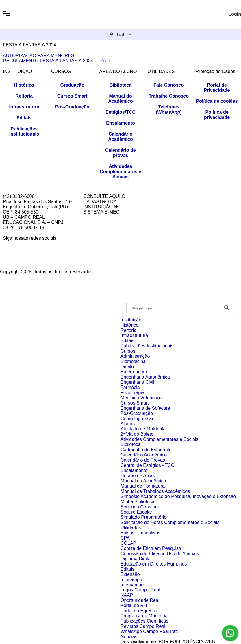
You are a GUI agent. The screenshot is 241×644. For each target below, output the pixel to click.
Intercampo (132, 585)
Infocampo (131, 580)
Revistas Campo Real (143, 626)
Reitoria (24, 96)
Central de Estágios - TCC (147, 465)
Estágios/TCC (120, 112)
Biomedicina (133, 361)
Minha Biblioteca (137, 502)
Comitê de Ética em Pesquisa (151, 548)
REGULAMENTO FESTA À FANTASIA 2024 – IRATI (56, 61)
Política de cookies (217, 101)
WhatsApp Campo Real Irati (149, 631)
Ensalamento (120, 123)
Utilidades (131, 528)
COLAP (128, 543)
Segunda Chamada (140, 507)
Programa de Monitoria (144, 616)
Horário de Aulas (138, 476)
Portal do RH (134, 605)
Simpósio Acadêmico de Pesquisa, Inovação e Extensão (178, 496)
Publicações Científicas (144, 621)
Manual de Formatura (143, 486)
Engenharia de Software (145, 408)
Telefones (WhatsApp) (169, 109)
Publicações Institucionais (24, 131)
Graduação (72, 85)
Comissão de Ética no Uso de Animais (160, 554)
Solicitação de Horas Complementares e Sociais (170, 522)
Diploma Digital (136, 559)
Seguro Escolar (136, 512)
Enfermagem (134, 372)
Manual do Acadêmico (120, 99)
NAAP (127, 595)
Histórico (24, 85)
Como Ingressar (137, 419)
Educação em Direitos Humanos (154, 564)
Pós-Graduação (72, 107)
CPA (125, 538)
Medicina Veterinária (141, 398)
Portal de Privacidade (217, 88)
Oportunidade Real (140, 600)
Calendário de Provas (143, 460)
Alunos (128, 424)
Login (235, 14)
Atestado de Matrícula (143, 429)
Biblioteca (120, 85)
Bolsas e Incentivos (140, 533)
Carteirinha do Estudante (146, 450)
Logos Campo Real (140, 590)
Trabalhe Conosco (169, 96)
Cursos (128, 351)
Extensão (130, 574)
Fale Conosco (169, 85)
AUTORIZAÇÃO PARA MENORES (39, 56)
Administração (135, 356)
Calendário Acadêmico (120, 137)
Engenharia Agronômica (145, 377)
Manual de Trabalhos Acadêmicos (155, 491)
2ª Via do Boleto (137, 434)
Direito (127, 367)
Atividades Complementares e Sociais (120, 172)
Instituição (131, 320)
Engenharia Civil (137, 382)
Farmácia (130, 387)
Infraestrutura (24, 107)
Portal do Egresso (139, 611)
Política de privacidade (217, 115)
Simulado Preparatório (143, 517)
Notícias (129, 637)
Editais (24, 118)
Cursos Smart (72, 96)
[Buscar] (227, 308)
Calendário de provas (120, 153)
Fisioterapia (132, 393)
